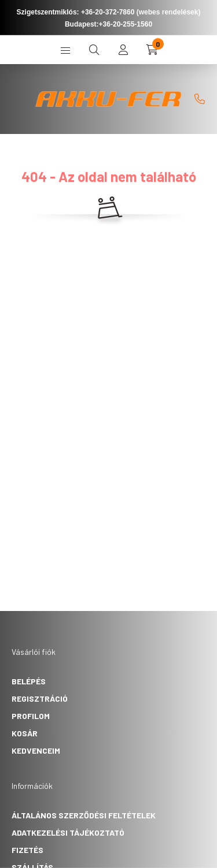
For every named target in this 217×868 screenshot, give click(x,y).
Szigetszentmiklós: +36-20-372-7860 (76, 12)
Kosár (25, 733)
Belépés (29, 681)
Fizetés (27, 850)
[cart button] (152, 50)
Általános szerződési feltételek (84, 815)
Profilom (31, 716)
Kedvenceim (36, 750)
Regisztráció (40, 699)
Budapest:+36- (108, 24)
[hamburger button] (65, 50)
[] (200, 99)
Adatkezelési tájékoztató (68, 832)
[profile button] (123, 50)
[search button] (94, 50)
